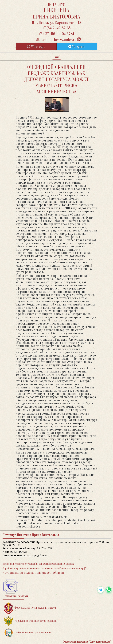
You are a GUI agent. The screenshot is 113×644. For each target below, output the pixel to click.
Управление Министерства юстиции (31, 621)
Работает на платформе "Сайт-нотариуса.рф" (87, 642)
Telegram (77, 47)
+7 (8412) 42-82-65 (57, 28)
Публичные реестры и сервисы (28, 632)
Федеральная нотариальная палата (30, 608)
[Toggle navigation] (57, 56)
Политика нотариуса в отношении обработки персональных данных (38, 564)
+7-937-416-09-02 (57, 34)
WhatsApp (36, 47)
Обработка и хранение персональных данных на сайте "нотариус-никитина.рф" (44, 569)
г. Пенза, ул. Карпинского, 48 (56, 23)
